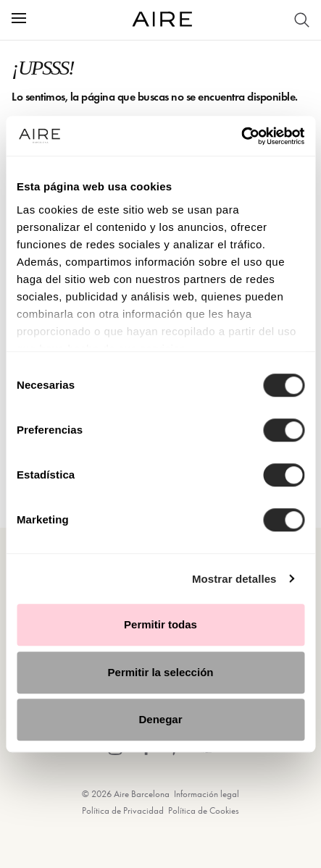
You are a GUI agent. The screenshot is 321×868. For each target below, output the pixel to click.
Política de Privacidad (123, 810)
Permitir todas (160, 624)
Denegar (160, 719)
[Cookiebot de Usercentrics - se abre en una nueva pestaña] (241, 136)
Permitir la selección (161, 672)
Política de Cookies (204, 810)
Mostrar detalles (234, 579)
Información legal (207, 794)
